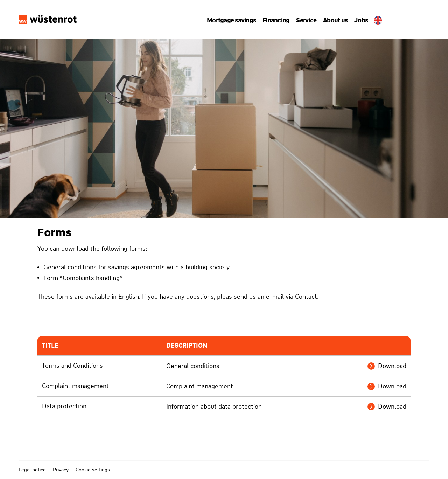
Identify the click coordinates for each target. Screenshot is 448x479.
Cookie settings (93, 470)
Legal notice (32, 470)
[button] (234, 20)
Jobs (358, 20)
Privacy (61, 470)
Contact (306, 297)
